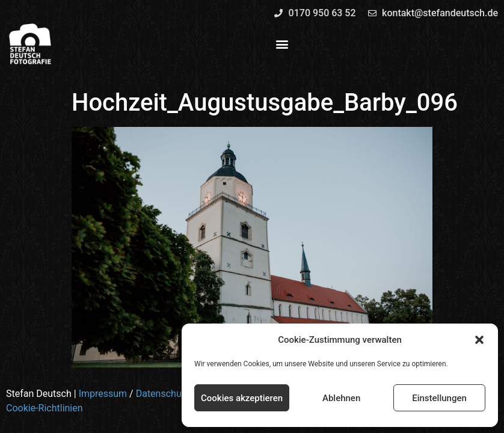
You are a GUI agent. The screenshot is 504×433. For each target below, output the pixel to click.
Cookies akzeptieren (242, 398)
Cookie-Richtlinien (45, 408)
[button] (479, 340)
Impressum (103, 394)
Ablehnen (341, 398)
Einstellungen (439, 398)
